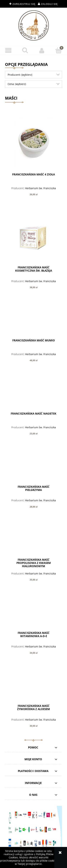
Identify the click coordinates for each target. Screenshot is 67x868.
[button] (8, 51)
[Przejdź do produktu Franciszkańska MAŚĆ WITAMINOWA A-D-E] (33, 612)
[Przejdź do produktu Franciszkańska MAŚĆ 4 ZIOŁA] (33, 142)
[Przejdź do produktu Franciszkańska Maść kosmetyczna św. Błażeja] (33, 237)
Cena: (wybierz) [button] (17, 84)
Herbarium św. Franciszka (40, 188)
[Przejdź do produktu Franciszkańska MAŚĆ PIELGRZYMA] (33, 466)
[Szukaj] (25, 50)
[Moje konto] (42, 51)
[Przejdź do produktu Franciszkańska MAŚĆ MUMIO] (33, 320)
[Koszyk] (59, 50)
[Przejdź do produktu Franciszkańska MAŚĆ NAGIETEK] (33, 393)
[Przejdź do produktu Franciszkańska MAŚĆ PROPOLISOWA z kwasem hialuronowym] (33, 539)
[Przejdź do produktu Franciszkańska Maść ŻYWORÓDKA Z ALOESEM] (33, 685)
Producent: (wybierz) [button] (20, 75)
